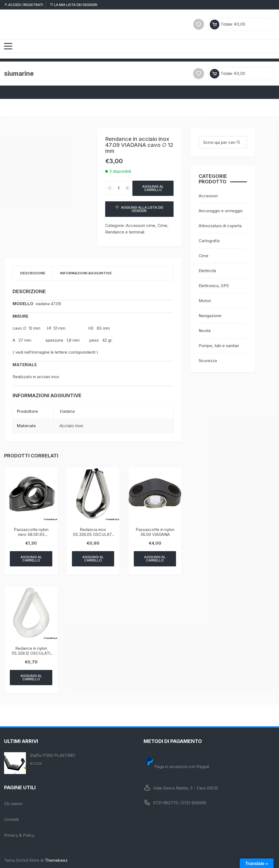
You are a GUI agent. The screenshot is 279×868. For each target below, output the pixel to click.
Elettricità (207, 270)
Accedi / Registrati (24, 5)
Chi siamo (13, 802)
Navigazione (210, 315)
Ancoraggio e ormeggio (221, 210)
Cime (27, 106)
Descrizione (34, 272)
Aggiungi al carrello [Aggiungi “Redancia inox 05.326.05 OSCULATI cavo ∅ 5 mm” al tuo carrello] (93, 558)
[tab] (34, 272)
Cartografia (209, 240)
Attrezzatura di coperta (220, 225)
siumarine (19, 73)
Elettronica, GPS (214, 285)
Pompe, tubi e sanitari (219, 345)
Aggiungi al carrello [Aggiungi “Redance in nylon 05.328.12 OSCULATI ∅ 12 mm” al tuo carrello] (31, 676)
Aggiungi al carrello (153, 187)
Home (14, 106)
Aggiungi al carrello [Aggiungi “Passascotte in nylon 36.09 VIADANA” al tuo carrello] (155, 558)
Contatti (11, 818)
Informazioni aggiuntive (89, 272)
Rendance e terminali (85, 106)
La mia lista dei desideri (74, 5)
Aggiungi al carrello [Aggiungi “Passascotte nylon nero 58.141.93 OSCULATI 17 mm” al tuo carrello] (31, 558)
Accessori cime (49, 106)
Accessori (208, 195)
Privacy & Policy (19, 834)
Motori (205, 300)
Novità (205, 330)
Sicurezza (208, 359)
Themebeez (56, 859)
